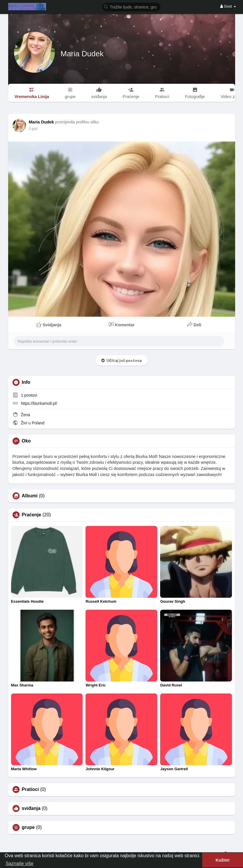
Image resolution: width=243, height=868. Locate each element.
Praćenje (32, 515)
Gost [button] (228, 6)
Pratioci (30, 789)
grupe (28, 827)
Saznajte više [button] (19, 863)
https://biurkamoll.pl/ (39, 403)
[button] (131, 7)
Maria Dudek (82, 54)
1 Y (32, 129)
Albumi (30, 496)
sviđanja (31, 808)
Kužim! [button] (223, 860)
